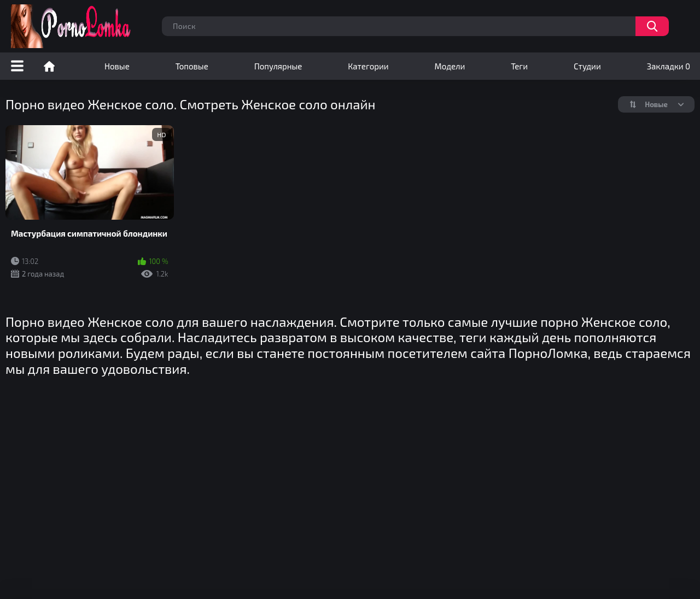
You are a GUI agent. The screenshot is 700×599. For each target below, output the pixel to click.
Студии (587, 66)
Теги (519, 66)
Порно (49, 66)
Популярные (278, 66)
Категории (368, 66)
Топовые (192, 66)
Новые (117, 66)
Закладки (669, 66)
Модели (450, 66)
